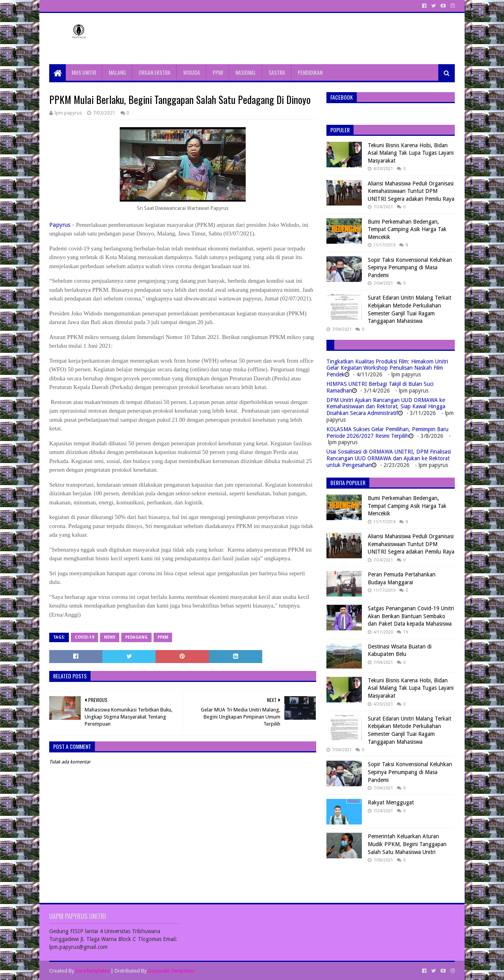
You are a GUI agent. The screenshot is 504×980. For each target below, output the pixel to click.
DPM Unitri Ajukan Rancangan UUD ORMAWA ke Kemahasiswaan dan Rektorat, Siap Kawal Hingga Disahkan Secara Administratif (386, 407)
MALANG (117, 72)
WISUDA (192, 72)
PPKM (163, 637)
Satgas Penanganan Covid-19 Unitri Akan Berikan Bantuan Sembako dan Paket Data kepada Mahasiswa (411, 616)
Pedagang (136, 637)
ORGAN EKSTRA (155, 72)
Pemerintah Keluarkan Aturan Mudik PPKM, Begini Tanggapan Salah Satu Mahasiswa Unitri (407, 844)
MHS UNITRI (84, 72)
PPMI (218, 72)
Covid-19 (84, 637)
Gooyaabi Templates (171, 971)
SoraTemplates (92, 971)
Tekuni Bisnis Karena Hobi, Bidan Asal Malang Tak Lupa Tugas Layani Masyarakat (411, 153)
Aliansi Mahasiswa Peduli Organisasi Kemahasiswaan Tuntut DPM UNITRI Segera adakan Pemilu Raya (411, 191)
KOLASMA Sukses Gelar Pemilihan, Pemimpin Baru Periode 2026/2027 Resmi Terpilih (387, 433)
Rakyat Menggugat (391, 802)
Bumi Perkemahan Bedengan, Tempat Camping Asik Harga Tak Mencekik (407, 229)
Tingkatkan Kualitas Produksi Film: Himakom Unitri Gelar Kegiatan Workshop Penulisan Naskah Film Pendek (387, 368)
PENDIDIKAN (310, 72)
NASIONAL (246, 72)
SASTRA (277, 72)
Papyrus (60, 225)
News (110, 637)
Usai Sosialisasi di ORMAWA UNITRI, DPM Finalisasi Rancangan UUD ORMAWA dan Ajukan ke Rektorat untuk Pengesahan (389, 458)
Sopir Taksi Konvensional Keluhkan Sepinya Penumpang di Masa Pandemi (410, 268)
